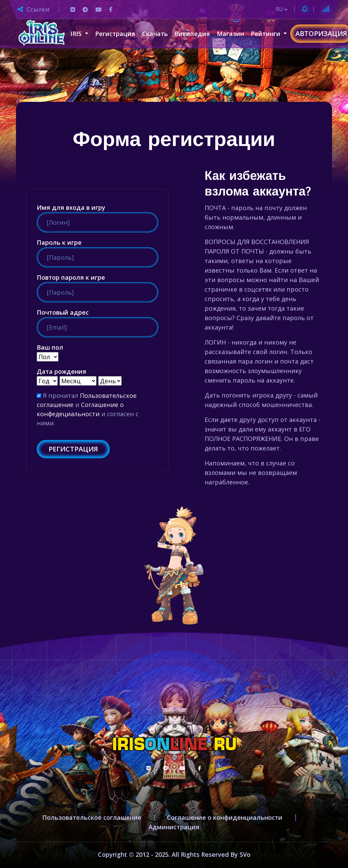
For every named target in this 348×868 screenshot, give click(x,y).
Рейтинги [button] (266, 34)
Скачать (155, 34)
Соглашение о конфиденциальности (225, 817)
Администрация (174, 827)
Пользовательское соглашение (92, 817)
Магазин (230, 34)
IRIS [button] (77, 34)
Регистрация (115, 34)
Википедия (192, 34)
